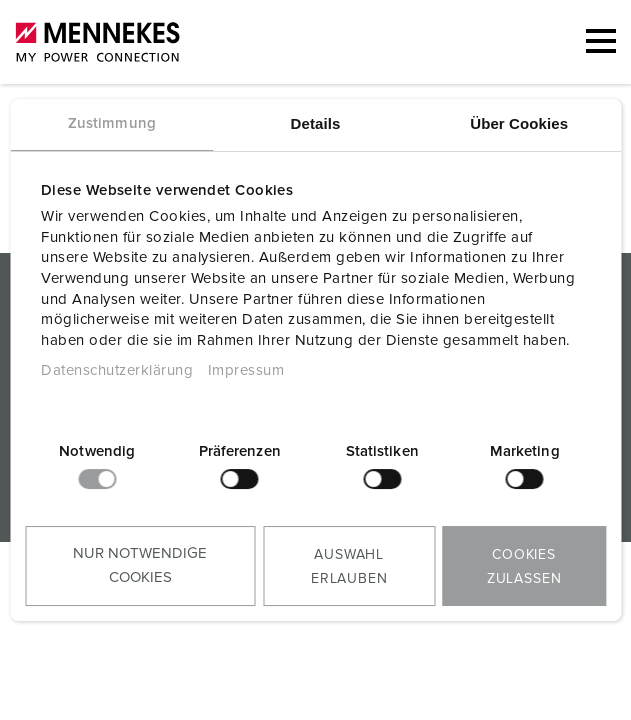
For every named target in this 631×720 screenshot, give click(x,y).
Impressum (246, 370)
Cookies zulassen (524, 567)
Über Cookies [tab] (519, 123)
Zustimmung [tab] (112, 123)
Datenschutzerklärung (117, 370)
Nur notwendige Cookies (140, 565)
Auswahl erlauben (349, 567)
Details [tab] (316, 123)
